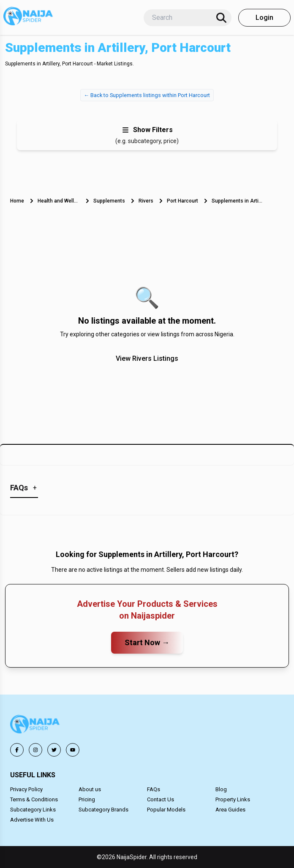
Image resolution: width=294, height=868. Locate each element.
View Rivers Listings (147, 358)
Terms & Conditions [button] (34, 799)
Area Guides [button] (230, 810)
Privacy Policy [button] (26, 789)
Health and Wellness (59, 201)
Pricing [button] (87, 799)
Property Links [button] (233, 799)
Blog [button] (221, 789)
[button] (35, 726)
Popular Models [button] (166, 810)
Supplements (109, 201)
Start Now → (147, 642)
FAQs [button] (154, 789)
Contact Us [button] (161, 799)
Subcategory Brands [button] (103, 810)
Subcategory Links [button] (33, 810)
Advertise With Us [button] (32, 820)
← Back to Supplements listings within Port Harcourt (147, 95)
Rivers (146, 201)
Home (17, 201)
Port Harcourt (182, 201)
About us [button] (90, 789)
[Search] (221, 18)
